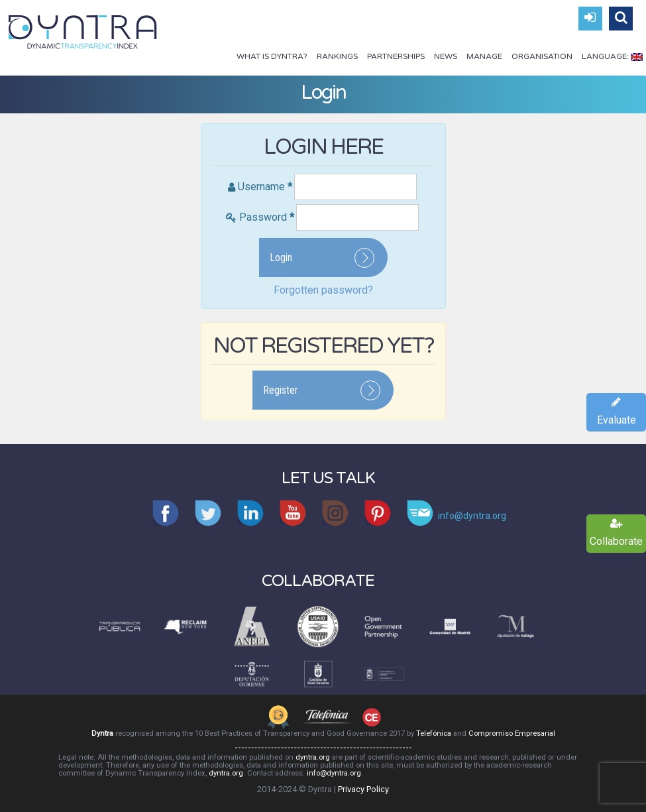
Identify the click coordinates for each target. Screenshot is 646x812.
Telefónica (434, 733)
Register (281, 390)
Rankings (337, 56)
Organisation (542, 56)
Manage (484, 56)
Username (265, 187)
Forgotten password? (323, 290)
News (446, 56)
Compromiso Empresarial (512, 733)
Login (281, 258)
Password (267, 217)
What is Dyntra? (272, 56)
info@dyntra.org (334, 773)
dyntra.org (313, 757)
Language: (612, 56)
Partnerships (396, 56)
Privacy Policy (363, 789)
